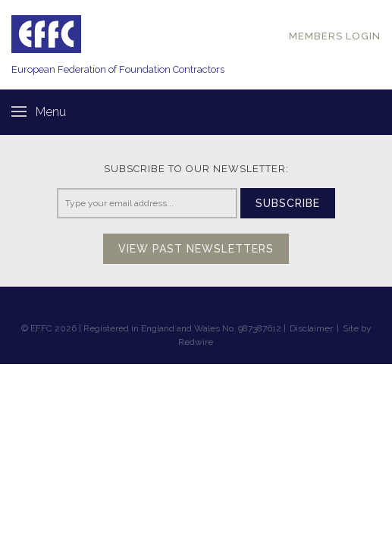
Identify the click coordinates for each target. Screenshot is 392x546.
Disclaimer (311, 328)
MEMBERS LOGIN (335, 36)
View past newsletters (196, 249)
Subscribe (288, 203)
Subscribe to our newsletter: (196, 169)
